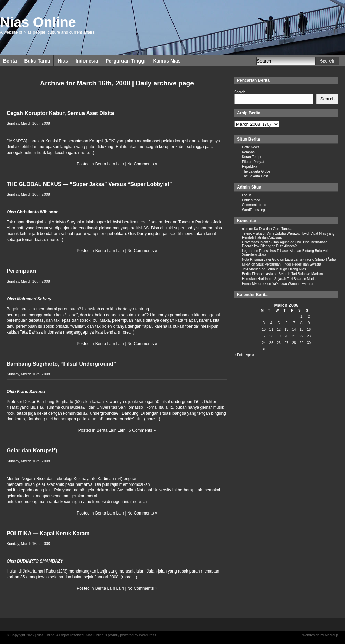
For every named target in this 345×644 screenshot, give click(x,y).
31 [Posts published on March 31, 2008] (264, 349)
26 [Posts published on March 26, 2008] (279, 343)
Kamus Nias (167, 61)
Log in (247, 195)
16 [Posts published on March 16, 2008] (309, 330)
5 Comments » (142, 430)
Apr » (250, 355)
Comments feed (254, 205)
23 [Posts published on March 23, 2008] (309, 336)
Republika (249, 167)
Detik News (251, 147)
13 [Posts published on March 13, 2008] (287, 330)
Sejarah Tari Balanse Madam (300, 274)
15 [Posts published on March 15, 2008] (301, 330)
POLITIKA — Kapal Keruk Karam (48, 533)
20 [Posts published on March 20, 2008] (287, 336)
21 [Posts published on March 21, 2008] (294, 336)
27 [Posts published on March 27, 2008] (287, 343)
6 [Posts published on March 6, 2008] (286, 323)
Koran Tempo (252, 157)
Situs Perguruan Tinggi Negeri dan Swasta (288, 264)
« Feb (239, 355)
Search (240, 92)
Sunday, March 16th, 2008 (28, 123)
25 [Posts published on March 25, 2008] (271, 343)
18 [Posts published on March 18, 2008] (271, 336)
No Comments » (142, 164)
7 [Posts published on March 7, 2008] (294, 323)
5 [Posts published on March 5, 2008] (279, 323)
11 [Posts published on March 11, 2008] (271, 330)
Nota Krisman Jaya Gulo (260, 259)
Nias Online (38, 22)
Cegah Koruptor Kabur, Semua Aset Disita (60, 113)
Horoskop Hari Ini (255, 279)
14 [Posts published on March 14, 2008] (294, 330)
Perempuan (21, 271)
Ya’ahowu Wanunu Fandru (292, 284)
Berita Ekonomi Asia (257, 274)
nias (245, 229)
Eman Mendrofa (254, 284)
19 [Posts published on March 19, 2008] (279, 336)
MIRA (246, 264)
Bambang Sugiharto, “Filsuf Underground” (61, 364)
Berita (10, 61)
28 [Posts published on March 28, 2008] (294, 343)
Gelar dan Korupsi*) (32, 450)
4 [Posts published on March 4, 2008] (271, 323)
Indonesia (87, 61)
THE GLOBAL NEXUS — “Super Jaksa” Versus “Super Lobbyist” (89, 184)
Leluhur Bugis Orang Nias (286, 269)
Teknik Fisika (252, 234)
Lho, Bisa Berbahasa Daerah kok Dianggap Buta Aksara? (285, 244)
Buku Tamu (37, 61)
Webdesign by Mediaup (320, 635)
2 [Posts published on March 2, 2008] (309, 316)
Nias (63, 61)
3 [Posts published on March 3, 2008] (264, 323)
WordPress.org (253, 210)
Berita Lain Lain (110, 164)
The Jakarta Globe (256, 171)
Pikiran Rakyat (253, 162)
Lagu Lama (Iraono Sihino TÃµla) (310, 259)
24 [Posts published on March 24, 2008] (264, 343)
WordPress (147, 635)
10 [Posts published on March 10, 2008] (264, 330)
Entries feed (251, 200)
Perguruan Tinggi (126, 61)
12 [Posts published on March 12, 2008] (279, 330)
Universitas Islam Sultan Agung (266, 242)
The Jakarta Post (255, 176)
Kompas (248, 152)
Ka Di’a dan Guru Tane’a (273, 229)
